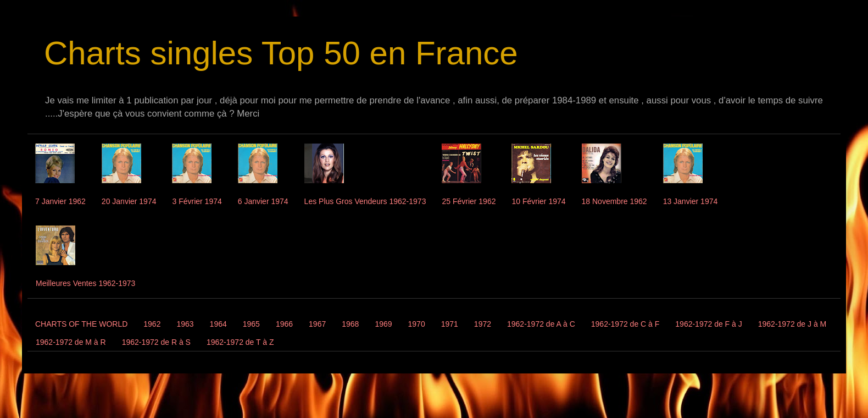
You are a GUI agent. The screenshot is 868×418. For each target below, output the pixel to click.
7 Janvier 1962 (60, 201)
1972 (483, 324)
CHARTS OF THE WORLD (81, 324)
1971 (450, 324)
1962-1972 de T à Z (240, 342)
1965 (251, 324)
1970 (417, 324)
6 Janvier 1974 (263, 201)
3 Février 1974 (197, 201)
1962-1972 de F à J (708, 324)
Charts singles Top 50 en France (281, 53)
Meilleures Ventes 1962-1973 (85, 283)
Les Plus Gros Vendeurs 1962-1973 (365, 201)
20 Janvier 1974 (129, 201)
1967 (317, 324)
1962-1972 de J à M (792, 324)
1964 (218, 324)
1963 (185, 324)
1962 (152, 324)
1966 (284, 324)
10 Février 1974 (538, 201)
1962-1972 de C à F (625, 324)
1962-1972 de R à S (156, 342)
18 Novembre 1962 (614, 201)
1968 (350, 324)
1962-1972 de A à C (541, 324)
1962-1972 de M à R (71, 342)
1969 (383, 324)
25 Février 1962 (469, 201)
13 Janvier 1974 (691, 201)
